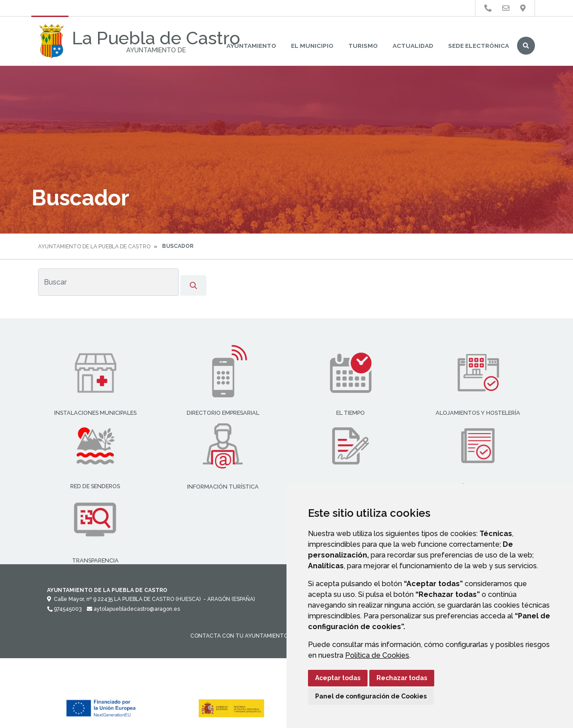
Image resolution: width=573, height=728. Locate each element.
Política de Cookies (377, 655)
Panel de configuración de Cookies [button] (371, 696)
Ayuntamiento (251, 46)
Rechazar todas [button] (402, 678)
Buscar (526, 46)
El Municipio (312, 46)
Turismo (363, 46)
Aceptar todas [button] (338, 678)
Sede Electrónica (479, 46)
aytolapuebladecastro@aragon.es (133, 609)
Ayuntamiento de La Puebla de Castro (94, 247)
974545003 (64, 609)
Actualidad (413, 46)
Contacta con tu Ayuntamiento (239, 636)
